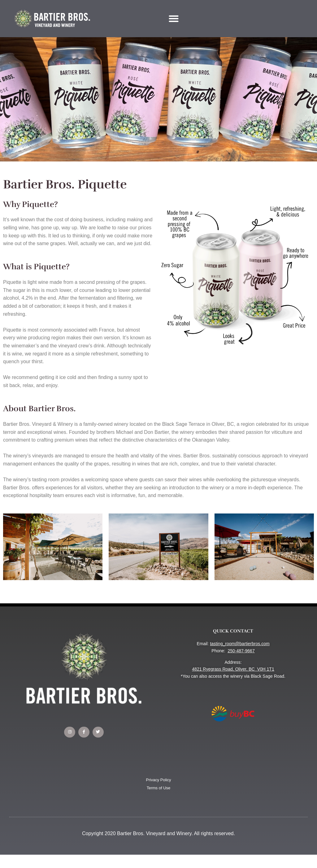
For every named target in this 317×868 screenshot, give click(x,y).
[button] (174, 18)
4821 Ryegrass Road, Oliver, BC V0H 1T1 (233, 669)
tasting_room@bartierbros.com (240, 644)
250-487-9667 (241, 651)
